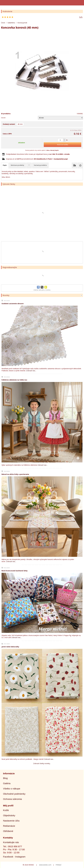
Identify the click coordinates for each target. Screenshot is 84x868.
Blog (5, 778)
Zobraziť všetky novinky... (42, 763)
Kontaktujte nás (11, 842)
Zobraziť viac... (31, 371)
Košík (6, 810)
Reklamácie (9, 826)
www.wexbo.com (45, 865)
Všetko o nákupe (12, 789)
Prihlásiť (58, 865)
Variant (3, 118)
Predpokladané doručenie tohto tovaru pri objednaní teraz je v (38, 154)
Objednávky (9, 815)
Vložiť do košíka (63, 145)
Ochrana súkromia (12, 799)
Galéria (7, 783)
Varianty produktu (40, 165)
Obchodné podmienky (14, 794)
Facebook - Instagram (14, 857)
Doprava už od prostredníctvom (37, 159)
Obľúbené (8, 831)
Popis (5, 165)
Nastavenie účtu (11, 821)
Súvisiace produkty (17, 165)
